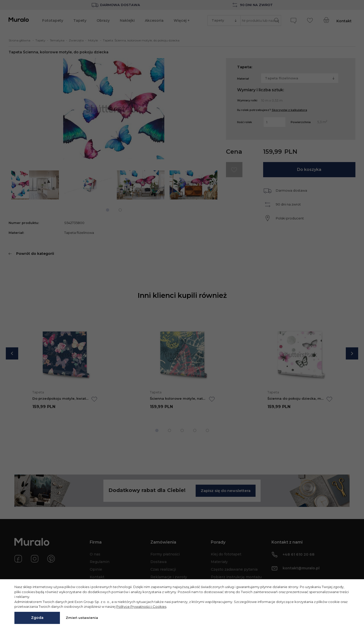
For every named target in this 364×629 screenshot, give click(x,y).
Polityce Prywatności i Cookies (141, 606)
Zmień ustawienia (82, 618)
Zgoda (37, 618)
